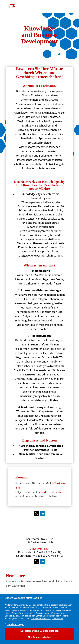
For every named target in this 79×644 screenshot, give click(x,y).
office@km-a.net (40, 549)
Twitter (59, 492)
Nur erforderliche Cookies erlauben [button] (40, 631)
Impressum (58, 618)
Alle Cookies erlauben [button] (39, 637)
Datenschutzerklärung (41, 618)
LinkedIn (43, 492)
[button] (14, 624)
